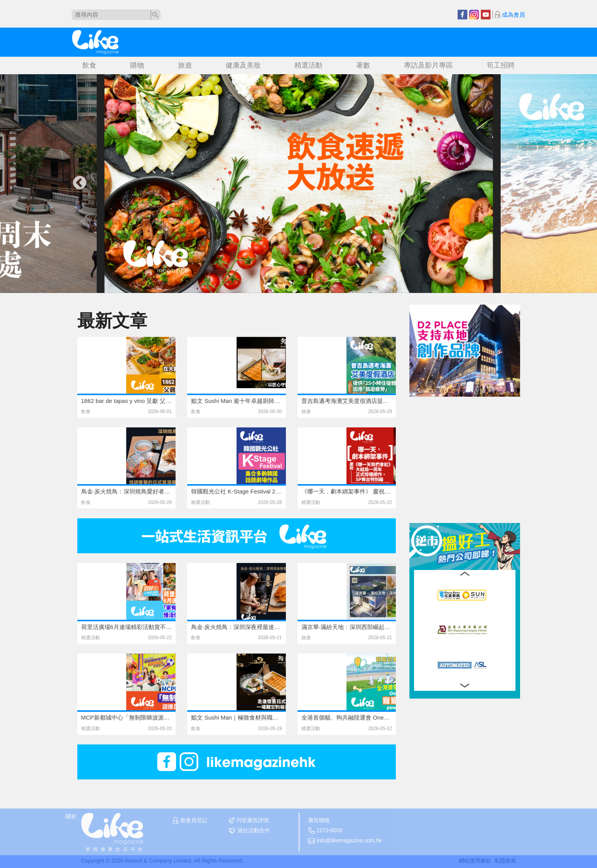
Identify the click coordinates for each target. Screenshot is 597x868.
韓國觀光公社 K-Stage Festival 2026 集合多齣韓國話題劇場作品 (237, 491)
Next (518, 183)
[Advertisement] (468, 445)
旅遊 (185, 65)
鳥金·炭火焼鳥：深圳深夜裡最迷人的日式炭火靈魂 (237, 627)
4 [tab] (310, 287)
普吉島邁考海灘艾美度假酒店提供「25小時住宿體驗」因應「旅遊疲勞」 (347, 401)
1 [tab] (287, 287)
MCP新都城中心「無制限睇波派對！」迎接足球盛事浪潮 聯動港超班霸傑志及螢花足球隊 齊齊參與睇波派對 (127, 717)
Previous (80, 183)
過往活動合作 (249, 831)
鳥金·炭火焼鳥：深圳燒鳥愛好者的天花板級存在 (127, 491)
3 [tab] (303, 287)
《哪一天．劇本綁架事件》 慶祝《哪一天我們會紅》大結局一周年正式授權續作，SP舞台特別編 (347, 491)
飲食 (89, 65)
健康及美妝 (243, 65)
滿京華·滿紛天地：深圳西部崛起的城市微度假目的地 (347, 627)
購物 (137, 65)
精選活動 (308, 65)
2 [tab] (295, 287)
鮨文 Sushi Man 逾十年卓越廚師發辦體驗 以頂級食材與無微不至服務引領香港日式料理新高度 (237, 401)
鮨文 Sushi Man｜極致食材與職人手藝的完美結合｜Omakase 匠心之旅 (237, 717)
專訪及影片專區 (428, 65)
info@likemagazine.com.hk (345, 841)
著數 (363, 65)
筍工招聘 (501, 65)
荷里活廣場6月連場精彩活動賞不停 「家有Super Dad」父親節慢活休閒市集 (127, 627)
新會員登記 (190, 821)
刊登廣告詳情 (249, 821)
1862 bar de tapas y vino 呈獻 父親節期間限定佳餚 (127, 401)
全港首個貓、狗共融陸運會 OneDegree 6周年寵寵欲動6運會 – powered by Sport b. (347, 717)
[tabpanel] (299, 184)
